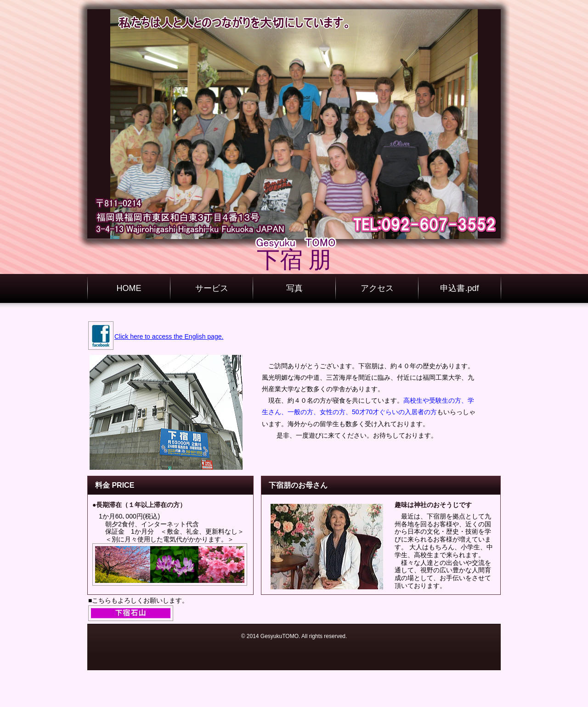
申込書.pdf (459, 288)
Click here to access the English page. (169, 336)
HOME (129, 288)
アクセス (377, 288)
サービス (212, 288)
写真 (294, 288)
